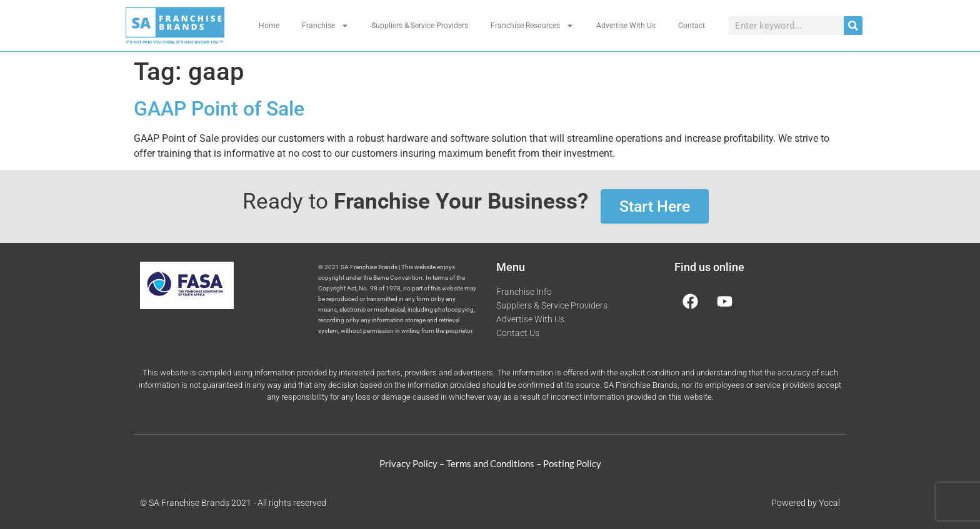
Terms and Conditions (490, 463)
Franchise (325, 26)
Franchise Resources (532, 26)
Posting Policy (572, 463)
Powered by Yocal (806, 503)
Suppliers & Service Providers (420, 26)
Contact (692, 26)
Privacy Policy (408, 463)
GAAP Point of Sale (219, 109)
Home (269, 26)
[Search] (853, 26)
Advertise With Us (626, 26)
